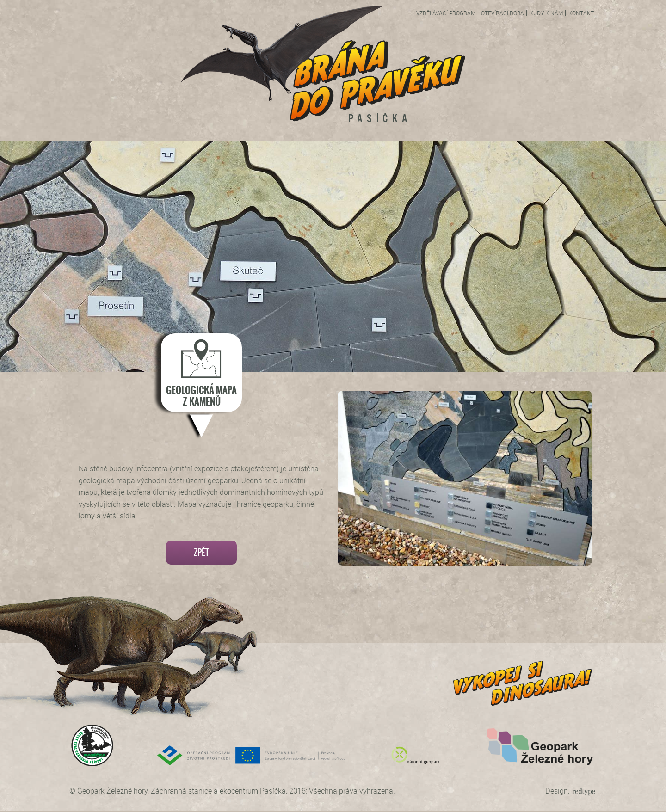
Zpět (201, 552)
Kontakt (581, 13)
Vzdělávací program (446, 13)
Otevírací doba (503, 13)
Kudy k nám (546, 13)
